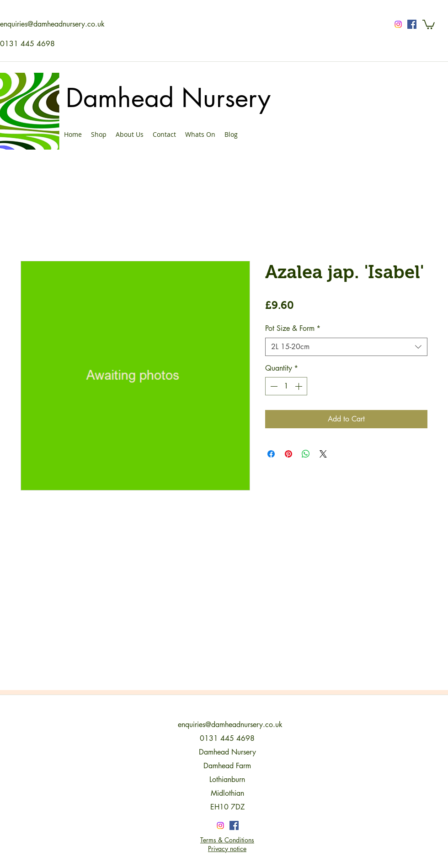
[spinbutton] (286, 386)
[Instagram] (398, 24)
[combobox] (346, 347)
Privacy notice (227, 849)
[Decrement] (273, 386)
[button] (429, 24)
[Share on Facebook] (271, 454)
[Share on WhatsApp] (306, 454)
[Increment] (299, 386)
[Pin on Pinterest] (288, 454)
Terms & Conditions (227, 840)
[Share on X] (323, 454)
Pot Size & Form (293, 328)
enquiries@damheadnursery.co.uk (52, 24)
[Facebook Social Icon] (412, 24)
